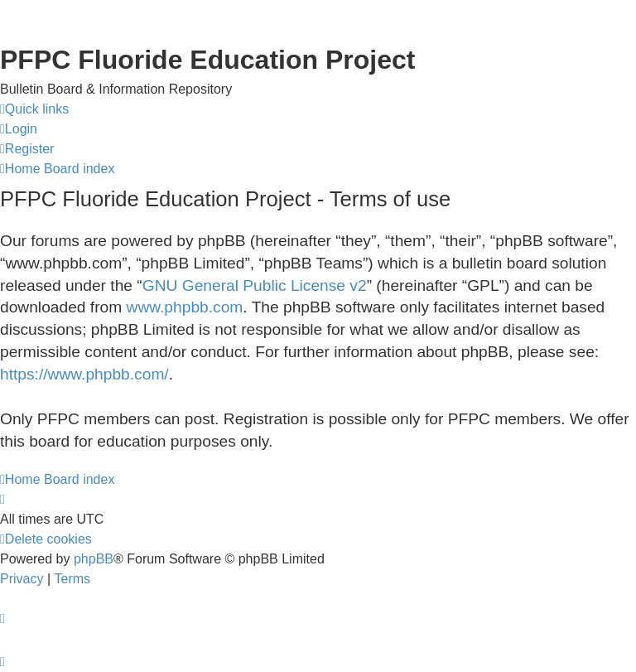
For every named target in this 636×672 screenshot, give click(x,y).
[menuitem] (19, 129)
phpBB (94, 559)
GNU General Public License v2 (255, 285)
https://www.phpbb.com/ (84, 374)
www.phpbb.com (185, 307)
